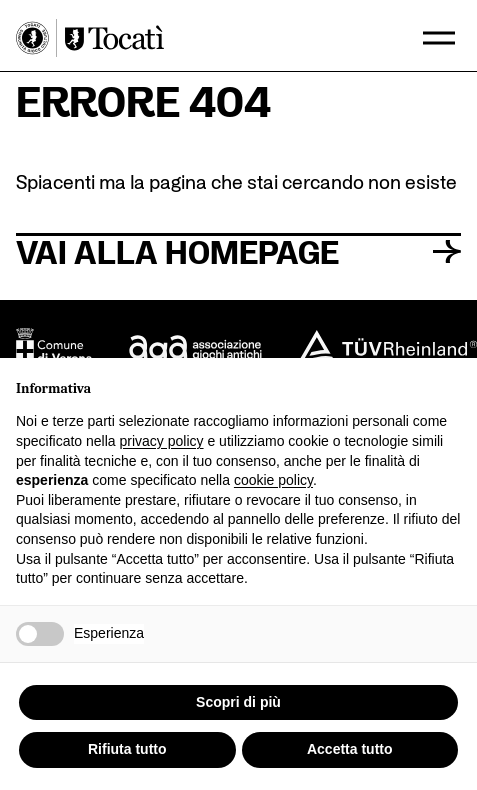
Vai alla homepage (238, 250)
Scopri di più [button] (238, 702)
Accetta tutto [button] (350, 749)
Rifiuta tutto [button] (127, 749)
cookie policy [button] (273, 480)
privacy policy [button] (162, 441)
